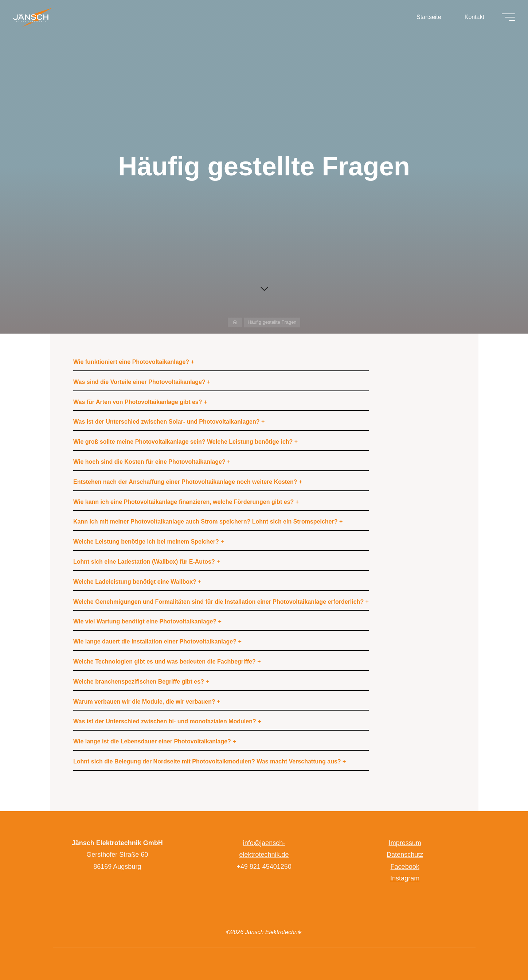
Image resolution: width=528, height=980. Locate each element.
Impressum (405, 843)
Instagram (405, 878)
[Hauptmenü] (507, 17)
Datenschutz (405, 855)
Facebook (405, 867)
